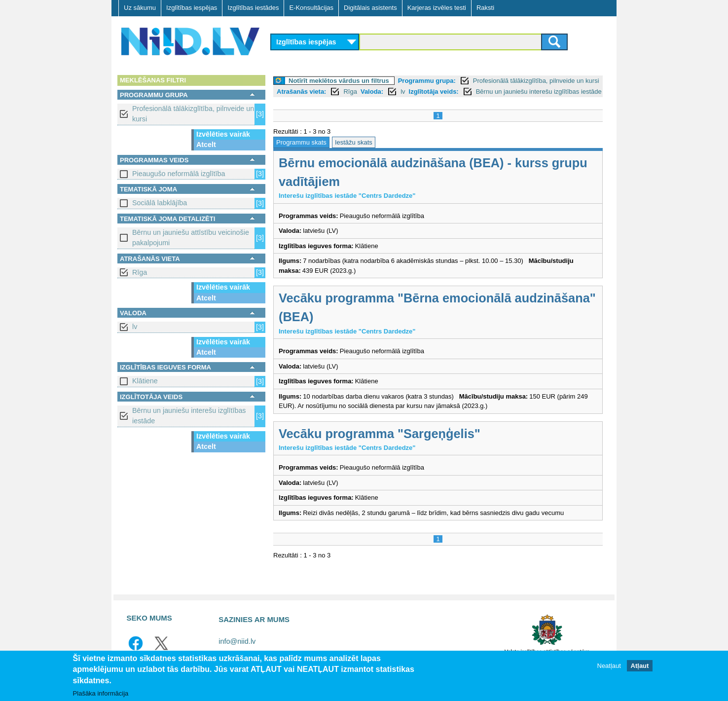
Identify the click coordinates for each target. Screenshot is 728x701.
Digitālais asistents (370, 8)
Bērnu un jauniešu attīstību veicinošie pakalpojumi (191, 238)
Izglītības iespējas (192, 8)
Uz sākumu (140, 8)
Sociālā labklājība (160, 203)
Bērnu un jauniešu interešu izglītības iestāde (189, 416)
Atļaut (640, 670)
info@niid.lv (237, 641)
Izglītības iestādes (253, 8)
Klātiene (145, 381)
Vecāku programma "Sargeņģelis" (380, 434)
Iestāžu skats (354, 142)
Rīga (140, 272)
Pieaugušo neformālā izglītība (179, 174)
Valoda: (372, 92)
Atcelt (206, 145)
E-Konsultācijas (311, 8)
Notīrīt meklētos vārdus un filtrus (339, 81)
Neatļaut (609, 670)
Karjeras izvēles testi (437, 8)
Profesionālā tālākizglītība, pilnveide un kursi (193, 114)
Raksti (485, 8)
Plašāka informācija (101, 697)
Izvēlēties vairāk (223, 134)
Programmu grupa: (427, 81)
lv (135, 327)
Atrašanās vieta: (301, 92)
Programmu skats (301, 142)
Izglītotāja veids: (434, 92)
